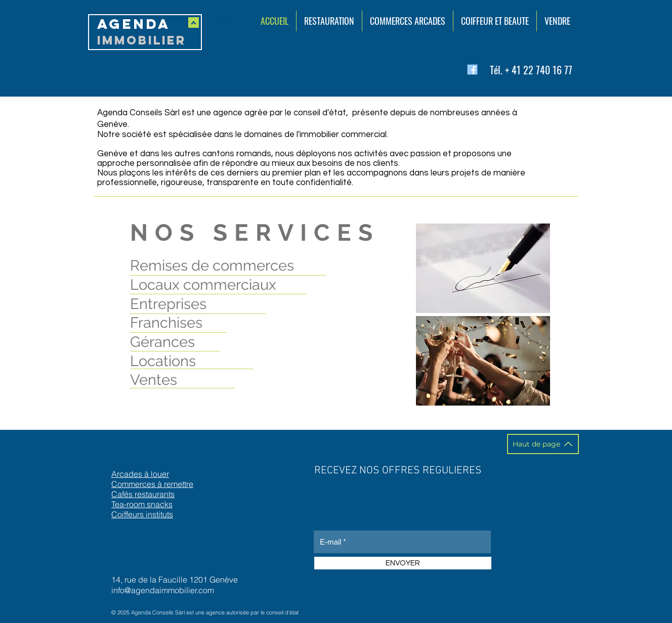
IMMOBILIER (142, 40)
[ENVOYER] (403, 563)
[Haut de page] (543, 444)
